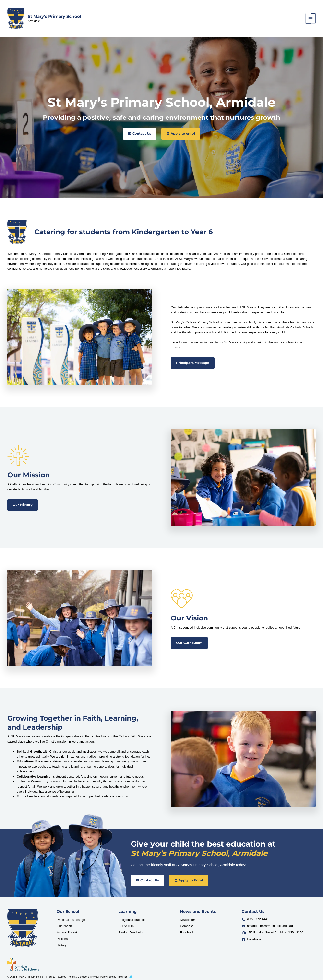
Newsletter (187, 920)
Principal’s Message (71, 920)
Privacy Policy (99, 977)
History (61, 945)
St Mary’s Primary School (54, 16)
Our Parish (64, 926)
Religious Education (132, 920)
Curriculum (126, 926)
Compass (187, 926)
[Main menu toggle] (311, 18)
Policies (62, 939)
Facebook (187, 932)
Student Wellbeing (131, 932)
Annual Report (67, 932)
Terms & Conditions (79, 977)
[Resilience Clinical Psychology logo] (23, 928)
